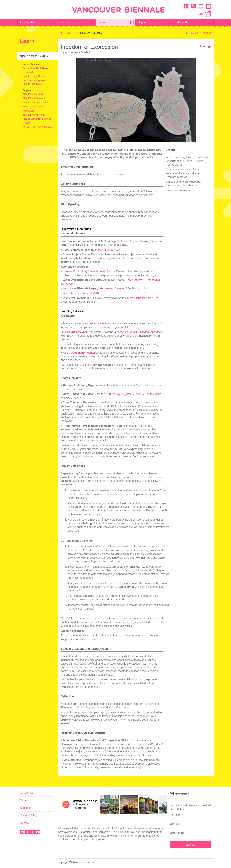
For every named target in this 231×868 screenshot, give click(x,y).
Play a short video (109, 250)
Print (205, 46)
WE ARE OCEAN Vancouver (38, 127)
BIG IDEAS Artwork (33, 84)
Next (207, 33)
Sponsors (26, 808)
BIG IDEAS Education (34, 56)
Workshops (29, 111)
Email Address (177, 833)
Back (66, 33)
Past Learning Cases (34, 76)
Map (205, 14)
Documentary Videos (34, 80)
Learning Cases (31, 72)
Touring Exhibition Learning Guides (37, 121)
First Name (175, 815)
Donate (24, 823)
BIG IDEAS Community (35, 103)
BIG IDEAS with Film (34, 115)
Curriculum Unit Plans (35, 68)
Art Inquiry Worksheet (86, 353)
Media (24, 800)
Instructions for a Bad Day (143, 298)
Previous (192, 33)
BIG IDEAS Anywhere (34, 99)
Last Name (175, 824)
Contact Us (27, 793)
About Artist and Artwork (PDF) (82, 293)
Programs (28, 90)
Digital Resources (32, 64)
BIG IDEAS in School (34, 94)
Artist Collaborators (33, 107)
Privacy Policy (29, 815)
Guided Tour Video (138, 332)
